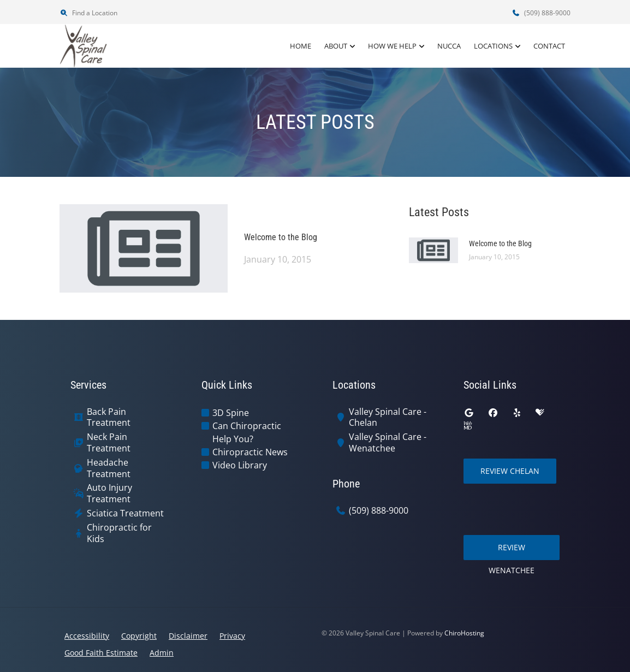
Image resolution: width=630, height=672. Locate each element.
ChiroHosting (464, 633)
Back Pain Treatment (109, 418)
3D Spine (231, 413)
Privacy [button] (232, 636)
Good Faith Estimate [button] (101, 653)
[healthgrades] (540, 413)
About (336, 46)
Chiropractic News (250, 452)
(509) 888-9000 (541, 13)
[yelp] (517, 413)
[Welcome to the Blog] (144, 247)
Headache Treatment (109, 468)
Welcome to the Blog (281, 237)
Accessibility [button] (87, 636)
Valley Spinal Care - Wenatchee (388, 443)
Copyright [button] (139, 636)
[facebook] (493, 413)
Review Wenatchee (512, 551)
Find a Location (88, 13)
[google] (469, 413)
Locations (493, 46)
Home (301, 46)
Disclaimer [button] (188, 636)
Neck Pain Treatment (109, 443)
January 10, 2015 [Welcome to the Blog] (278, 259)
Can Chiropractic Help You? (247, 432)
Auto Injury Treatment (109, 493)
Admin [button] (162, 653)
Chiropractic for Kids (119, 533)
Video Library (240, 465)
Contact (549, 46)
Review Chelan (510, 471)
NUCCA (449, 46)
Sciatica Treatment (125, 513)
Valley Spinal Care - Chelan (388, 418)
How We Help (392, 46)
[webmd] (468, 426)
